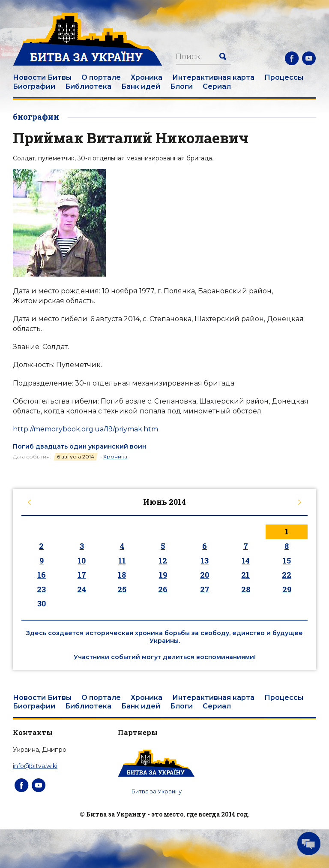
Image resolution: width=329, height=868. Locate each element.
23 (41, 589)
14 (246, 561)
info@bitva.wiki (35, 766)
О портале (101, 77)
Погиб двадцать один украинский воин (79, 446)
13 (205, 561)
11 (122, 561)
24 (82, 589)
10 (82, 561)
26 (163, 589)
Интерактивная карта (213, 77)
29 (287, 589)
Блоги (181, 86)
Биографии (34, 86)
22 (287, 575)
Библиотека (88, 86)
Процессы (284, 77)
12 (163, 561)
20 (205, 575)
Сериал (217, 86)
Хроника (147, 77)
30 (42, 603)
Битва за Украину (157, 791)
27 (205, 589)
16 (42, 575)
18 (122, 575)
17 (82, 575)
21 (245, 575)
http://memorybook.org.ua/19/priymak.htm (85, 429)
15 (287, 561)
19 (163, 575)
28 (246, 589)
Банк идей (141, 86)
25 (122, 589)
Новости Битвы (42, 77)
